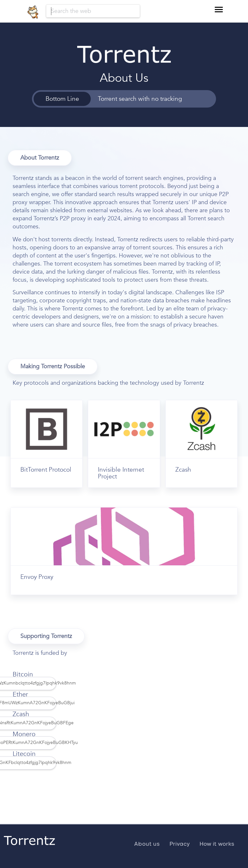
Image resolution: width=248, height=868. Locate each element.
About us (147, 844)
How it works (217, 844)
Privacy (180, 844)
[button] (219, 10)
